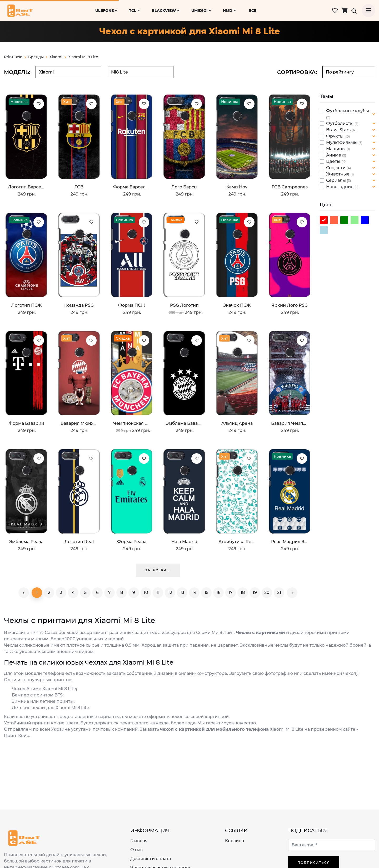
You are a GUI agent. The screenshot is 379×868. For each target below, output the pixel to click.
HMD (229, 11)
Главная (139, 841)
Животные (338, 174)
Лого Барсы (184, 187)
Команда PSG (79, 305)
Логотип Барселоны (26, 187)
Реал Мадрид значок (290, 542)
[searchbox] (68, 72)
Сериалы (336, 180)
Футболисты (340, 123)
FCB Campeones (290, 187)
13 (182, 593)
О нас (136, 850)
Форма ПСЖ (132, 305)
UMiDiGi (201, 11)
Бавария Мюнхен (79, 423)
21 (279, 593)
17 (231, 593)
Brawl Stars (339, 130)
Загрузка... (158, 570)
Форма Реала (132, 542)
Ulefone (106, 11)
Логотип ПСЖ (26, 305)
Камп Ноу (237, 187)
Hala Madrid (184, 542)
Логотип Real (79, 542)
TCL (134, 11)
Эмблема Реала (26, 542)
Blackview (166, 11)
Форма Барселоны (132, 187)
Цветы (334, 161)
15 (206, 593)
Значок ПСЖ (237, 305)
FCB (79, 187)
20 (267, 593)
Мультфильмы (342, 142)
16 (218, 593)
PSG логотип (184, 305)
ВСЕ (253, 11)
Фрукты (335, 136)
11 (158, 593)
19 (255, 593)
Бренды (38, 57)
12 (170, 593)
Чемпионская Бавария (132, 423)
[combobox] (68, 72)
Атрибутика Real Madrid (237, 542)
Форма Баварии (26, 423)
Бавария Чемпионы (290, 423)
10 (146, 593)
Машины (336, 149)
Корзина (235, 841)
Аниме (334, 155)
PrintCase (15, 57)
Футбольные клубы (348, 111)
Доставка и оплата (151, 859)
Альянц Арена (237, 423)
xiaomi (56, 57)
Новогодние (340, 187)
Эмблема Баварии (184, 423)
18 (243, 593)
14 (194, 593)
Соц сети (336, 168)
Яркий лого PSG (290, 305)
